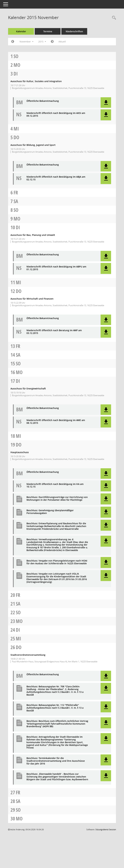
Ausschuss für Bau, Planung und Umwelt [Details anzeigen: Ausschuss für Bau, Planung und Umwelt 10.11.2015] (33, 235)
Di (16, 74)
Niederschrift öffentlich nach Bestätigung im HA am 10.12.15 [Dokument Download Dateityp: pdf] (55, 486)
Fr (16, 193)
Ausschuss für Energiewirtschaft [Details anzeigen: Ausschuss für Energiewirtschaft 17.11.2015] (28, 389)
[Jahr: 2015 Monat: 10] (13, 42)
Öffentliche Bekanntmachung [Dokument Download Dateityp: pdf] (43, 101)
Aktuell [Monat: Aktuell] (62, 42)
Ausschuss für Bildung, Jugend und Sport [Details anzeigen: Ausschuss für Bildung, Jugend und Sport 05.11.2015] (33, 145)
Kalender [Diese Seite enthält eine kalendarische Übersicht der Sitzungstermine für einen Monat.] (21, 31)
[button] (106, 103)
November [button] (26, 42)
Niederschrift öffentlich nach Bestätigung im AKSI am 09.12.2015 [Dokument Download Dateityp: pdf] (56, 115)
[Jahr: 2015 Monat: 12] (52, 42)
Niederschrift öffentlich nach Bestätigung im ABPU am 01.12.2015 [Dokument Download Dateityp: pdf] (56, 268)
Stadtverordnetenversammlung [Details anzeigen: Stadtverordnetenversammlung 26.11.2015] (28, 655)
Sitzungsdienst (106, 830)
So (16, 56)
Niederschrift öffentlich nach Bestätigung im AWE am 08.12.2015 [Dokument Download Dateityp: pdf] (56, 422)
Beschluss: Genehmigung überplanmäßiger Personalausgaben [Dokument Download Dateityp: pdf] (50, 512)
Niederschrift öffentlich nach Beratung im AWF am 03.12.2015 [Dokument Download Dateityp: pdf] (54, 332)
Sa (16, 201)
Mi (16, 129)
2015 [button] (42, 42)
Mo (17, 65)
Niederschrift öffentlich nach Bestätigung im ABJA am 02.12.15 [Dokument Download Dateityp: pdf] (56, 178)
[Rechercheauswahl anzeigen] (113, 18)
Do (16, 137)
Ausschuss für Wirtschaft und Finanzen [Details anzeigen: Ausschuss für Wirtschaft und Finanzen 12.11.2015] (32, 299)
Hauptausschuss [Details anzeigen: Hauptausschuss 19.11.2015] (20, 452)
